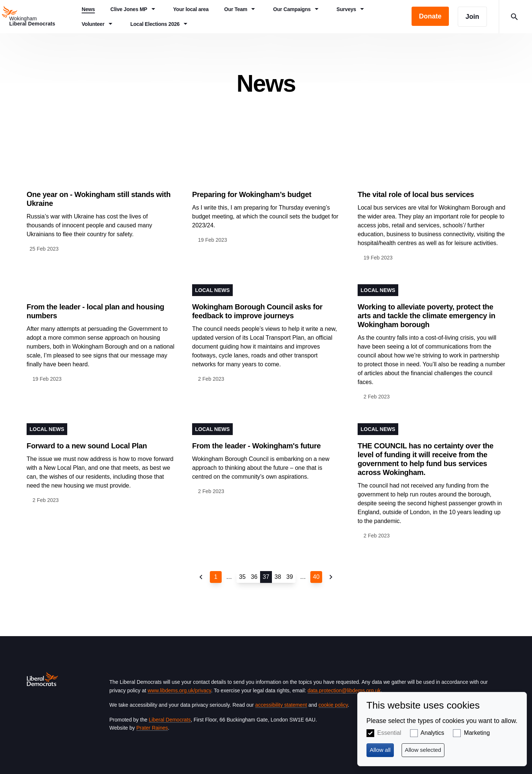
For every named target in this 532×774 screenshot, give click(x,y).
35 (242, 577)
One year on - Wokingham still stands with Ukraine (99, 199)
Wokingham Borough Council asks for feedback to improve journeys (257, 311)
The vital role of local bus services (416, 194)
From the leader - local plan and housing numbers (96, 311)
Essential (389, 733)
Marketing (477, 733)
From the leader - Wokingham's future (256, 446)
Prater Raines (152, 728)
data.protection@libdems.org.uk (344, 690)
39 (290, 577)
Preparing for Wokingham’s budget (252, 194)
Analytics (432, 733)
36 (254, 577)
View (100, 213)
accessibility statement (281, 705)
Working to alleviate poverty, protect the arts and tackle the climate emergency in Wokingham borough (427, 316)
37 (266, 577)
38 (278, 577)
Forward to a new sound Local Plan (87, 446)
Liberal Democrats (170, 720)
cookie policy (333, 705)
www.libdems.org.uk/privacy (179, 690)
